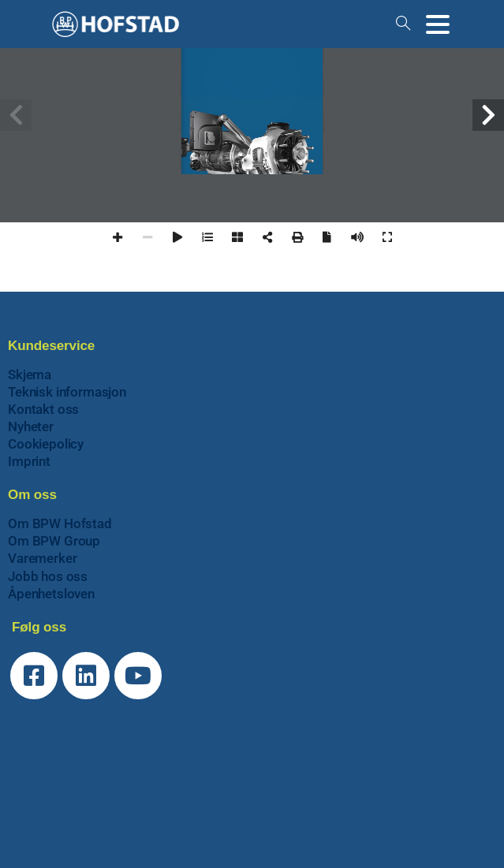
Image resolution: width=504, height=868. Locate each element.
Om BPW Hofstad (60, 523)
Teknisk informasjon (67, 392)
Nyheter (31, 427)
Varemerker (42, 558)
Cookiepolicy (46, 444)
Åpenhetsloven (51, 594)
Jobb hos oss (48, 576)
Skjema (30, 374)
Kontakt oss (43, 409)
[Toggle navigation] (438, 24)
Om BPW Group (54, 541)
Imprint (29, 461)
